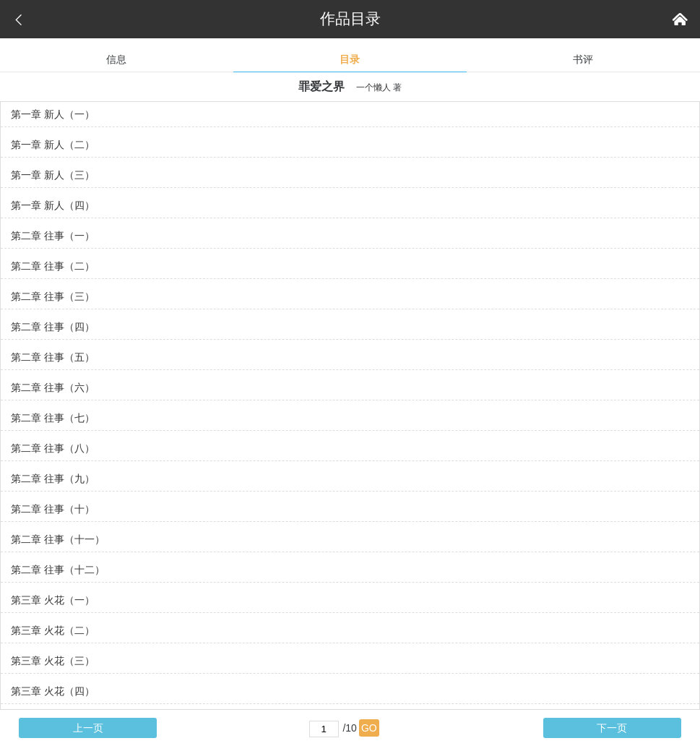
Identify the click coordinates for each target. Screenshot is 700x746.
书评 (583, 59)
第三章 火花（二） (53, 630)
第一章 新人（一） (53, 114)
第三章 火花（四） (53, 691)
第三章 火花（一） (53, 600)
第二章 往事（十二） (58, 570)
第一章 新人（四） (53, 205)
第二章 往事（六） (53, 387)
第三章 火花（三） (53, 661)
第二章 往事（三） (53, 296)
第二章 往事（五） (53, 357)
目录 (350, 59)
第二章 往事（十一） (58, 539)
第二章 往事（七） (53, 418)
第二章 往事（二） (53, 266)
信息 (116, 59)
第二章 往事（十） (53, 509)
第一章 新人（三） (53, 175)
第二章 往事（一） (53, 236)
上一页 (88, 728)
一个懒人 (373, 87)
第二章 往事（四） (53, 327)
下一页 (612, 728)
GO (369, 728)
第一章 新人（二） (53, 145)
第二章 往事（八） (53, 448)
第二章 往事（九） (53, 479)
